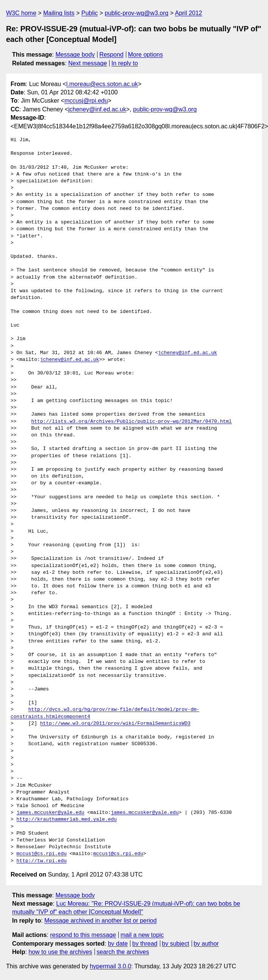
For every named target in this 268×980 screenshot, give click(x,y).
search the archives (123, 952)
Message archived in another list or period (100, 921)
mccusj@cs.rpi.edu (42, 854)
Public (90, 13)
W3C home (21, 13)
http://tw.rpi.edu (42, 861)
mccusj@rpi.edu (86, 101)
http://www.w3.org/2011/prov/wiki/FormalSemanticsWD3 (115, 724)
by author (206, 944)
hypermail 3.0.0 (110, 966)
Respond (112, 55)
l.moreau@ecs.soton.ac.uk (102, 84)
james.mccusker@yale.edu (50, 813)
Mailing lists (59, 13)
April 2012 (189, 13)
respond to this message (83, 935)
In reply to (125, 63)
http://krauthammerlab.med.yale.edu (67, 820)
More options (146, 55)
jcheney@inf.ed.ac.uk (97, 109)
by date (118, 944)
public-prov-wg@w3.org (136, 13)
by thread (145, 944)
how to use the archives (60, 952)
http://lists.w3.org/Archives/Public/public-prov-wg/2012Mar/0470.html (132, 422)
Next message (88, 63)
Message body (75, 55)
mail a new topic (142, 935)
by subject (175, 944)
